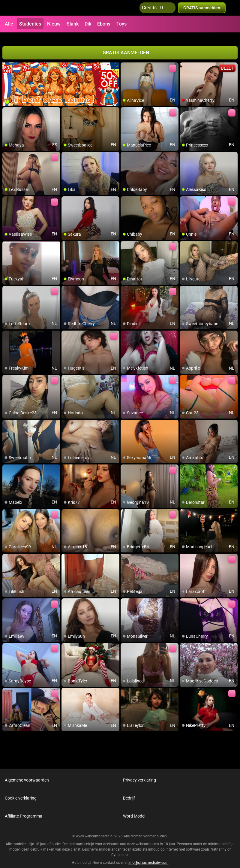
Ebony (104, 24)
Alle (9, 24)
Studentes (30, 24)
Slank (73, 24)
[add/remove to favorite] (125, 60)
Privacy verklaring (139, 773)
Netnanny (219, 842)
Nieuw (54, 24)
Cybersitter (120, 848)
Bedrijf (129, 791)
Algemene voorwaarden (27, 773)
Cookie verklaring (21, 791)
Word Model (134, 809)
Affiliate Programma (24, 809)
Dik (88, 24)
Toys (121, 24)
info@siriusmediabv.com (148, 856)
